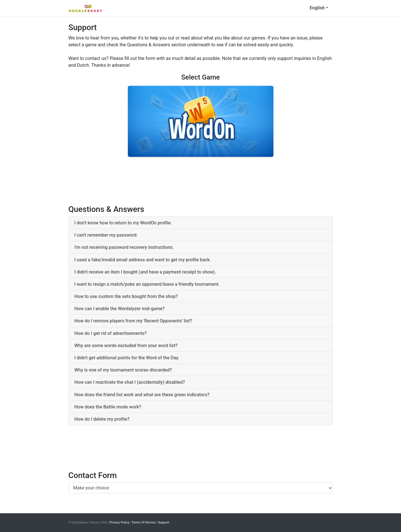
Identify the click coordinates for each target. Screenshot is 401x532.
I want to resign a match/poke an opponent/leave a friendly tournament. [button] (147, 284)
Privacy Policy (120, 522)
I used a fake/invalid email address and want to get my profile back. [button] (143, 260)
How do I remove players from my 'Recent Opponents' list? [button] (133, 321)
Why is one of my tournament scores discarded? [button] (123, 370)
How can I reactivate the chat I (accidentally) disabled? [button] (130, 382)
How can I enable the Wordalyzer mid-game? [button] (120, 309)
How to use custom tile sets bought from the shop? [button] (126, 296)
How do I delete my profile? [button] (102, 419)
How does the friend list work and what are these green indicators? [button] (142, 395)
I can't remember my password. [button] (106, 235)
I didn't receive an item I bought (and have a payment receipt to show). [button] (145, 272)
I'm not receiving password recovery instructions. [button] (124, 247)
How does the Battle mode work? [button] (108, 407)
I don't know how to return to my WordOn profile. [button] (123, 223)
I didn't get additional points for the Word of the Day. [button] (127, 358)
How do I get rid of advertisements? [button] (111, 333)
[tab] (201, 223)
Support (164, 522)
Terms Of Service (144, 522)
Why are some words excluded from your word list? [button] (126, 346)
